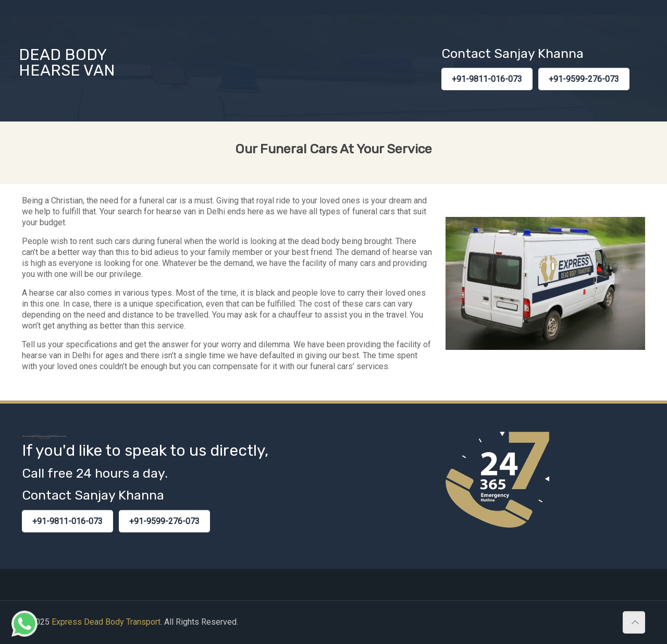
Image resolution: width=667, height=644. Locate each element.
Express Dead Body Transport (106, 622)
